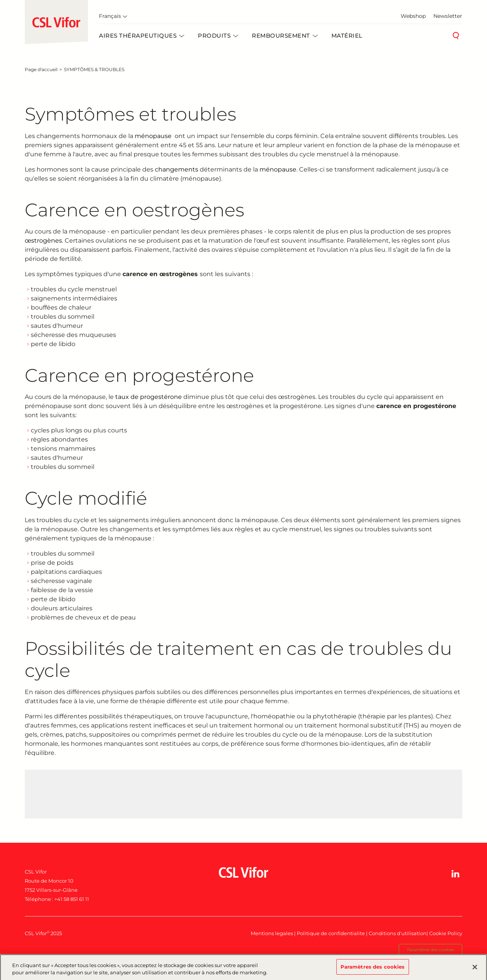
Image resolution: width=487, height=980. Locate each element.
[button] (455, 874)
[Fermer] (475, 970)
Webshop (413, 16)
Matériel (347, 36)
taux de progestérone (149, 397)
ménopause (153, 136)
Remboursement (281, 36)
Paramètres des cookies (431, 950)
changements (177, 169)
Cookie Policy (446, 933)
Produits (214, 36)
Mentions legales (272, 933)
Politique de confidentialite (331, 933)
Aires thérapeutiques (138, 36)
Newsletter (448, 16)
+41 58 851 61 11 (72, 899)
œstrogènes (43, 241)
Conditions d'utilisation (398, 933)
